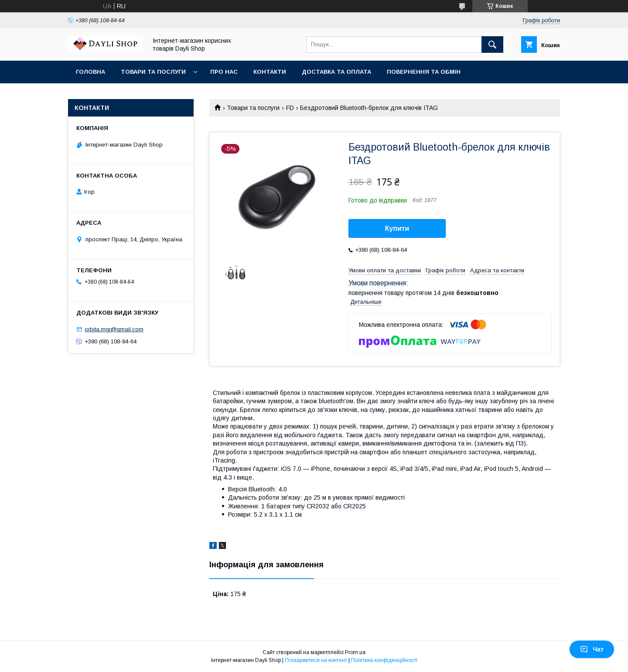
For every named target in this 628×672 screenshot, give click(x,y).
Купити (397, 228)
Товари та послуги (153, 72)
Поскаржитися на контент (316, 660)
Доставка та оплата (336, 72)
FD (290, 108)
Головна (90, 72)
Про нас (224, 72)
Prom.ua (355, 652)
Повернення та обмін (424, 72)
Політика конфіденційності (384, 660)
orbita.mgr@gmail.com (114, 329)
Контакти (270, 72)
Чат (592, 649)
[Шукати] (492, 45)
